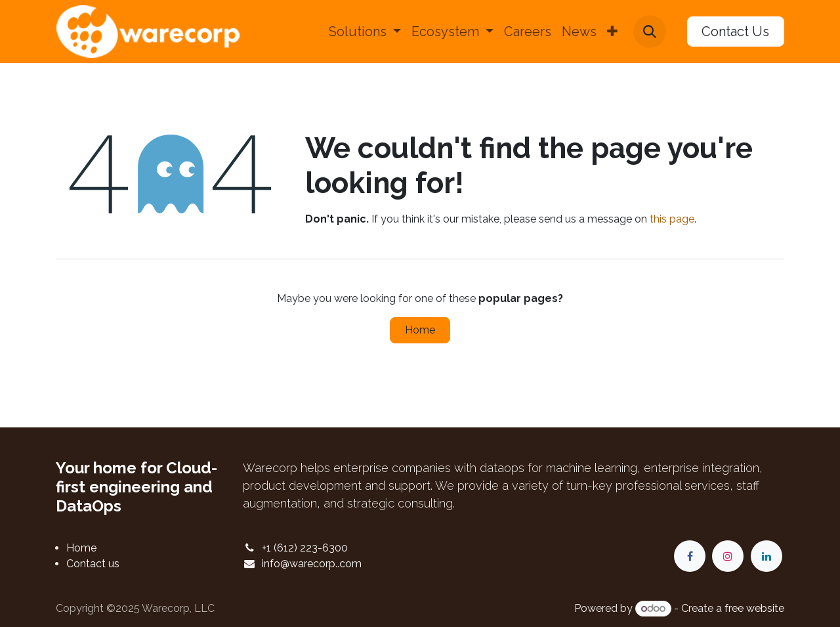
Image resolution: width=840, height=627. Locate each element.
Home (420, 330)
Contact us (93, 564)
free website (754, 608)
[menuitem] (365, 32)
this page (672, 219)
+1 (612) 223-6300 (305, 548)
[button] (650, 32)
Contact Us (735, 32)
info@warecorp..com (312, 564)
